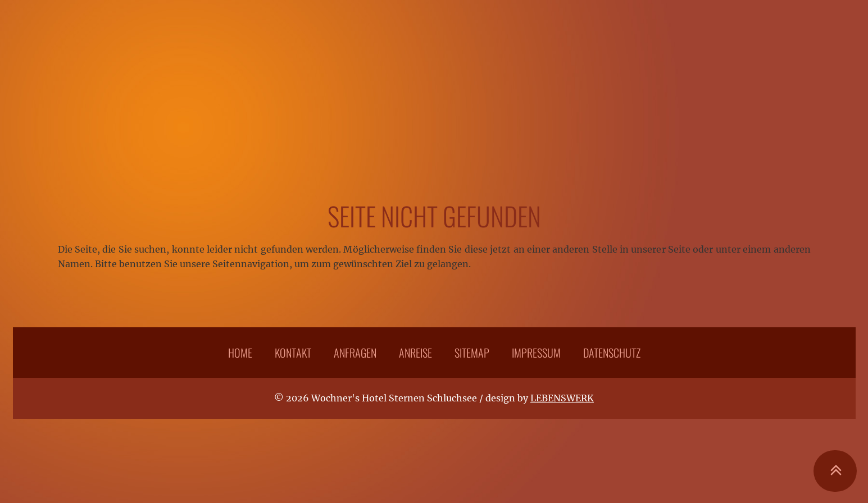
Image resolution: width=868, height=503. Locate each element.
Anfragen (355, 353)
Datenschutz (612, 353)
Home (240, 353)
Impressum (536, 353)
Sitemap (472, 353)
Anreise (415, 353)
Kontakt (293, 353)
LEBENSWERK (562, 398)
